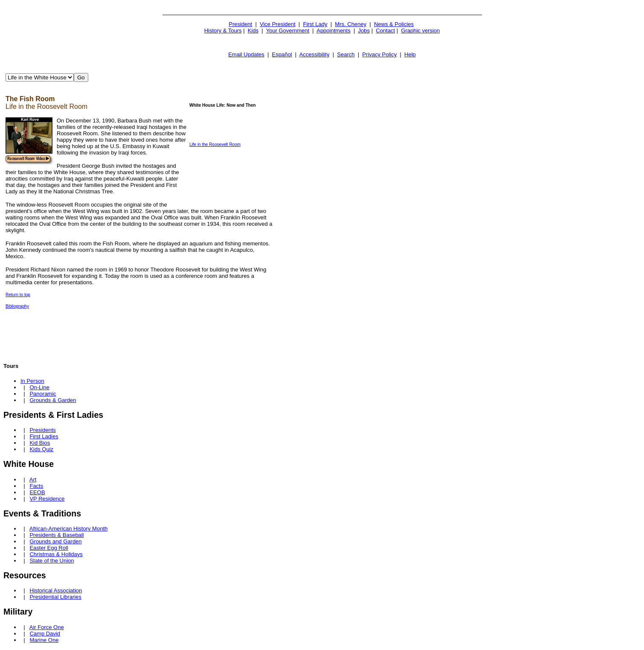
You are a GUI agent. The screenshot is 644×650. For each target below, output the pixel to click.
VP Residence (47, 499)
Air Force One (47, 627)
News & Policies (394, 24)
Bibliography (17, 306)
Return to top (18, 295)
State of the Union (52, 561)
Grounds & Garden (53, 400)
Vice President (278, 24)
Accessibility (315, 54)
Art (33, 479)
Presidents (42, 430)
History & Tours (223, 31)
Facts (36, 486)
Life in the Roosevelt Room (215, 144)
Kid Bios (40, 443)
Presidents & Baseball (57, 535)
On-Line (39, 387)
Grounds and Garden (55, 541)
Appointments (334, 31)
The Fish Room (30, 99)
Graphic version (420, 31)
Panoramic (43, 394)
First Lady (315, 24)
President (240, 24)
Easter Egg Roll (49, 548)
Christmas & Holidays (56, 554)
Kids (253, 31)
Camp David (45, 634)
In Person (32, 381)
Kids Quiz (41, 449)
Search (346, 54)
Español (282, 54)
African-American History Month (69, 529)
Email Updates (246, 54)
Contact (385, 31)
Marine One (44, 640)
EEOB (37, 492)
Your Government (288, 31)
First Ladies (44, 436)
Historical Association (56, 590)
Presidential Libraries (55, 597)
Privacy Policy (379, 54)
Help (410, 54)
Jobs (364, 31)
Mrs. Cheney (351, 24)
